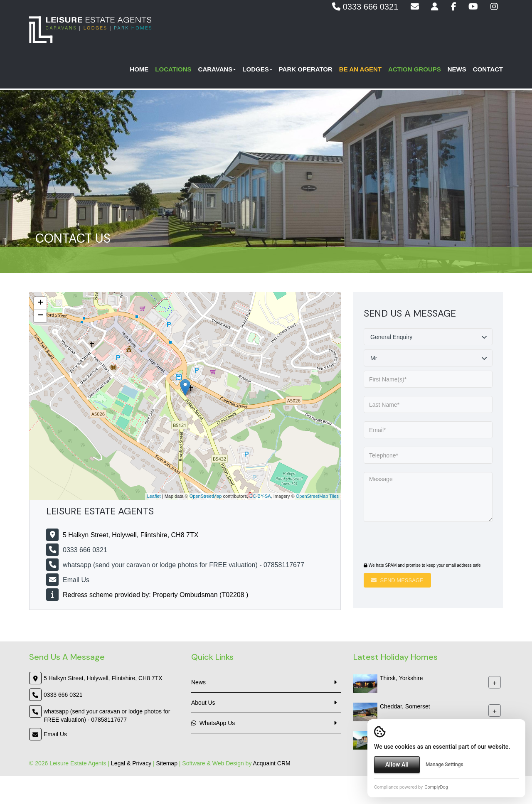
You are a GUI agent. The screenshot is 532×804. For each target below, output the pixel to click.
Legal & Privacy (131, 763)
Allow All (397, 765)
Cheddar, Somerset (405, 706)
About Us (203, 703)
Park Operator (306, 71)
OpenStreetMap (206, 496)
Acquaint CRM (272, 763)
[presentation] (414, 543)
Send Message (397, 580)
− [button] (41, 316)
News (457, 71)
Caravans (217, 71)
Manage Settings (445, 765)
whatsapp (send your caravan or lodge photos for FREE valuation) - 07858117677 (183, 565)
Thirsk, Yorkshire (401, 678)
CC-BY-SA (260, 496)
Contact (488, 71)
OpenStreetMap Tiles (317, 496)
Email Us (76, 580)
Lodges (257, 71)
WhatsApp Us (213, 723)
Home (139, 71)
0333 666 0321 (365, 7)
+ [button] (41, 303)
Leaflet (154, 496)
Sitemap (167, 763)
